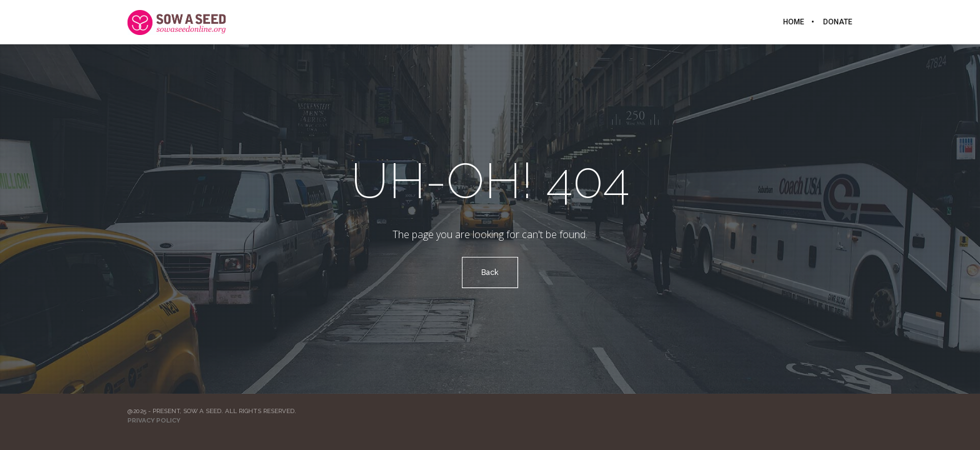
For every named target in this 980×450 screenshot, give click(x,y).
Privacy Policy (154, 420)
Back (490, 272)
